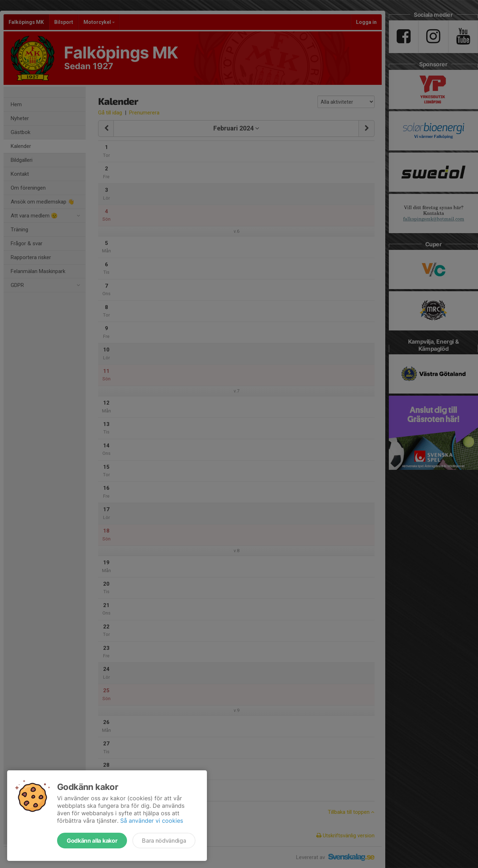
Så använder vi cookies (152, 821)
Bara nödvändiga (164, 841)
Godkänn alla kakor (92, 841)
